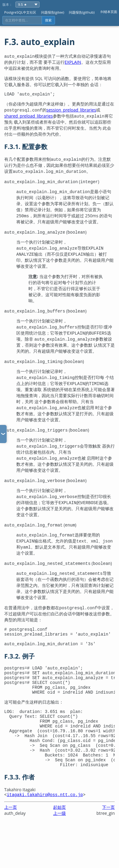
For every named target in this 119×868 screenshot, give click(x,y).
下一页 (108, 829)
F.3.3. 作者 (19, 798)
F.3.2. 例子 (19, 661)
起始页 (59, 829)
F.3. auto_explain (40, 42)
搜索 (48, 20)
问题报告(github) (82, 12)
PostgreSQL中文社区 (20, 12)
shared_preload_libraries (29, 117)
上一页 (11, 829)
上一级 (59, 835)
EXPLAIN (73, 62)
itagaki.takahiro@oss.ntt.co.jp (45, 816)
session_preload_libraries (71, 111)
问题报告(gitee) (53, 12)
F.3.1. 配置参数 (26, 147)
